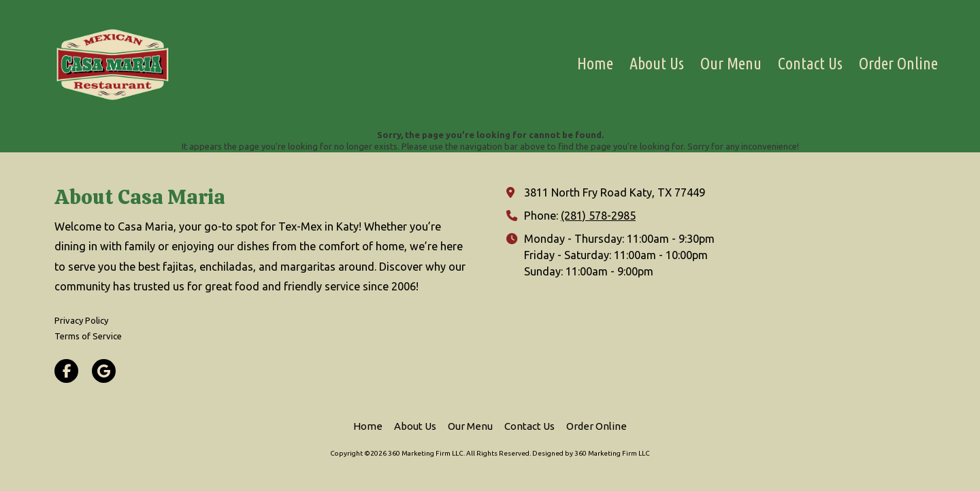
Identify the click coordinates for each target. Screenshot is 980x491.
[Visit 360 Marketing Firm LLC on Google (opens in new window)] (104, 371)
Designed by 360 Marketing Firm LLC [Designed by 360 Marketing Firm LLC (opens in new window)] (591, 453)
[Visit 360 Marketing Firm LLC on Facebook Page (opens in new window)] (66, 371)
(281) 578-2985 (598, 216)
